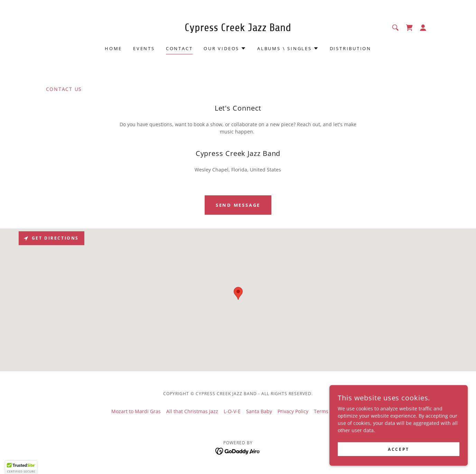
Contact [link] (179, 48)
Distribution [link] (351, 48)
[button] (423, 28)
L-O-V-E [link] (232, 411)
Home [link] (113, 48)
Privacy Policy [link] (293, 411)
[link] (238, 29)
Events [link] (144, 48)
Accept (398, 449)
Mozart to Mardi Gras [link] (136, 411)
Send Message (238, 205)
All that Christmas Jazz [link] (192, 411)
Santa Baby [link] (259, 411)
